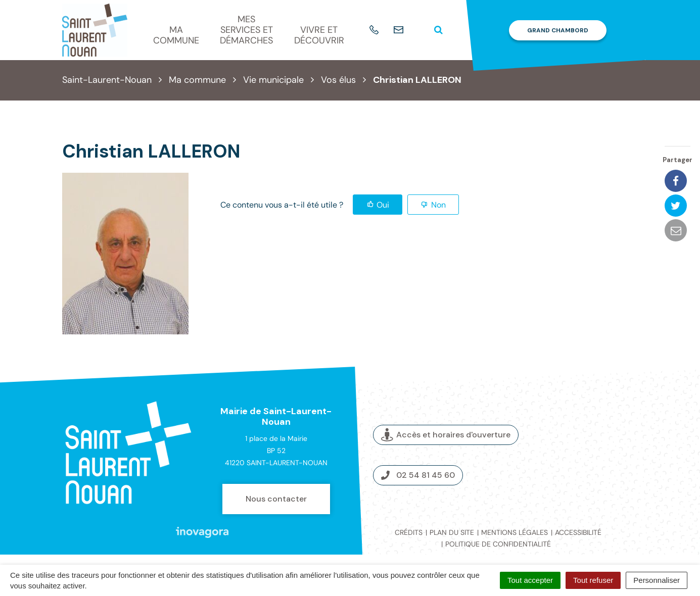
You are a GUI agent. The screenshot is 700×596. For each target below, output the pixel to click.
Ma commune (176, 35)
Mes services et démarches (246, 30)
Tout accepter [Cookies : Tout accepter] (530, 580)
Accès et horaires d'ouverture (446, 435)
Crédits (409, 532)
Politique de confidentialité (498, 544)
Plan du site (452, 532)
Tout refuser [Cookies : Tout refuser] (593, 580)
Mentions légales (515, 532)
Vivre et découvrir (319, 35)
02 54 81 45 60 (418, 475)
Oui (383, 205)
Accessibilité (578, 532)
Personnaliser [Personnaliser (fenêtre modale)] (657, 580)
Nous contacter (276, 499)
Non (438, 205)
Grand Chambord (558, 30)
